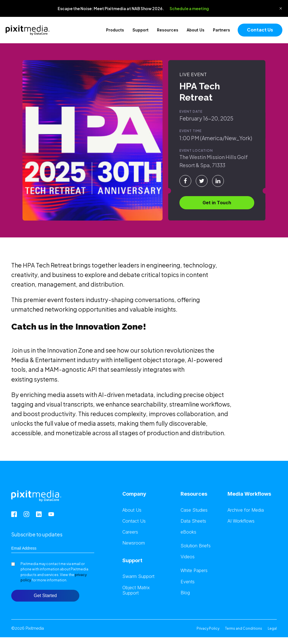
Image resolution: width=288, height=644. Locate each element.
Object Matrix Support (136, 590)
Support (140, 30)
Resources (168, 30)
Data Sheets (193, 521)
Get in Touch (217, 203)
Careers (130, 532)
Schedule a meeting (189, 8)
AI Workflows (241, 521)
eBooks (188, 532)
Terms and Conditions (244, 628)
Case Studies (194, 510)
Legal (272, 628)
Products (115, 30)
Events (188, 582)
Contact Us (260, 30)
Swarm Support (138, 576)
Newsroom (134, 543)
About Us (196, 30)
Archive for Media (246, 510)
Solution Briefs (196, 546)
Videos (188, 557)
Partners (221, 30)
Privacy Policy (208, 628)
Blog (185, 593)
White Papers (194, 571)
